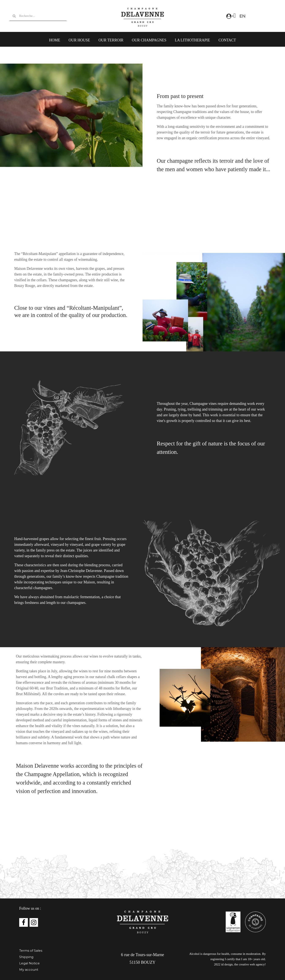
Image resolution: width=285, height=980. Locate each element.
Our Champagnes (149, 40)
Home (55, 40)
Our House (79, 40)
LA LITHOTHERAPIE (192, 40)
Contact (227, 40)
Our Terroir (111, 40)
